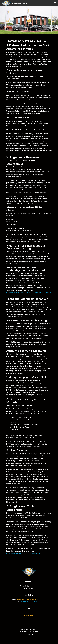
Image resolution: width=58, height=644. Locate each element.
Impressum (29, 613)
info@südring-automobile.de (27, 599)
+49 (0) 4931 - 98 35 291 (28, 602)
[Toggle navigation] (55, 3)
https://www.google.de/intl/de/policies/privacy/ (24, 553)
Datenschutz (29, 615)
